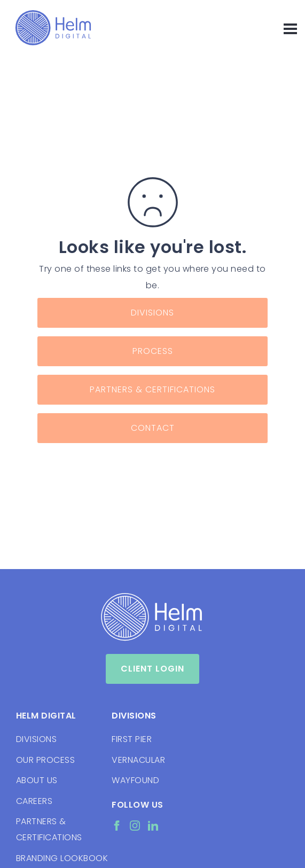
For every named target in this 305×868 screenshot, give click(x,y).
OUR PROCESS (45, 760)
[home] (51, 28)
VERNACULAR (138, 760)
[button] (286, 28)
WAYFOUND (135, 780)
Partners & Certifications (152, 389)
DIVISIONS (36, 739)
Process (153, 351)
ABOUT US (37, 780)
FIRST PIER (132, 739)
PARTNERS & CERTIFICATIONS (49, 829)
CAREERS (34, 801)
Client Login (152, 669)
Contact (153, 428)
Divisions (152, 313)
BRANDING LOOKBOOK (58, 858)
